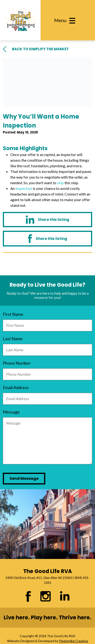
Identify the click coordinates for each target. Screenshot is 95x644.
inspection (24, 188)
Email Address (16, 387)
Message (11, 412)
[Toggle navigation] (66, 20)
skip (60, 183)
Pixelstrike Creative (74, 641)
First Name (13, 314)
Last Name (13, 339)
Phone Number (17, 363)
